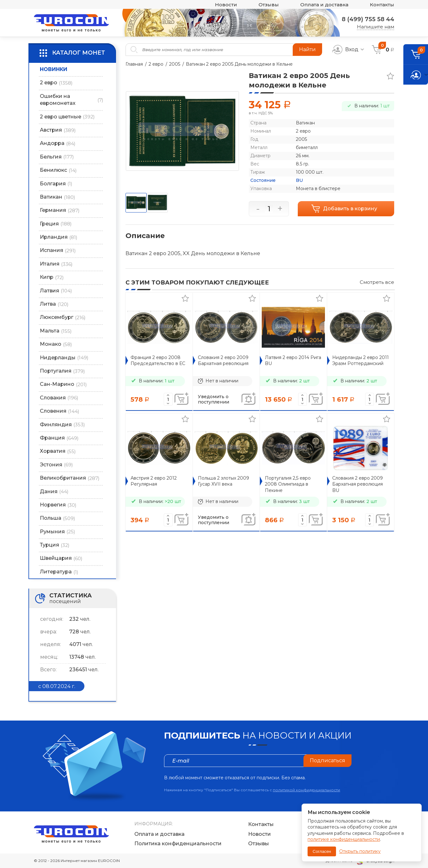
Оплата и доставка (324, 5)
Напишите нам (376, 27)
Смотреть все (377, 282)
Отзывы (269, 5)
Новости (226, 5)
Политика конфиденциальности (178, 844)
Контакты (382, 5)
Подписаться (327, 760)
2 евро (156, 64)
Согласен (322, 851)
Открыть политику (360, 851)
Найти (307, 49)
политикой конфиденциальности (306, 790)
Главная (134, 64)
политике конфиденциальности (344, 839)
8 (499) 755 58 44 (368, 19)
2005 (175, 64)
